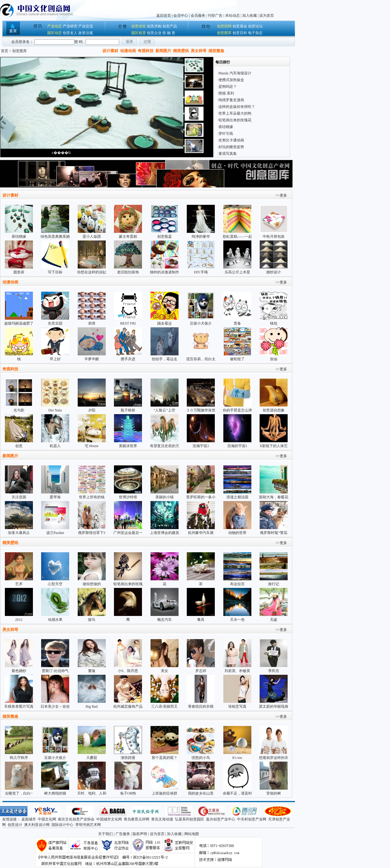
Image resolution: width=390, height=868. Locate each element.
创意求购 (154, 26)
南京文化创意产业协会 (76, 819)
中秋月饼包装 (274, 237)
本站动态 (232, 16)
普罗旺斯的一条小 (201, 497)
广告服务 (123, 834)
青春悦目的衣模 (201, 706)
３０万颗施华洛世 (201, 410)
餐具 (201, 620)
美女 (165, 671)
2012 (19, 620)
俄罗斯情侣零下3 (92, 533)
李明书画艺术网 (88, 825)
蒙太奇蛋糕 (128, 237)
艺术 (19, 584)
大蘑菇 (92, 758)
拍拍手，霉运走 (165, 359)
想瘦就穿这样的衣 (274, 758)
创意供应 (139, 26)
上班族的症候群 (165, 793)
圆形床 (19, 272)
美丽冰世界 (128, 446)
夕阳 (92, 410)
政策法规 (86, 33)
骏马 (92, 620)
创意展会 (240, 26)
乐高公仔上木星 (237, 272)
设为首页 (267, 16)
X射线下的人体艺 (274, 446)
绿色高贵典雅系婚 (55, 237)
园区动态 (55, 33)
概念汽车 (165, 620)
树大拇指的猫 (55, 793)
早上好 (55, 359)
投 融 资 (169, 33)
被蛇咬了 (237, 359)
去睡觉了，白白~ (19, 793)
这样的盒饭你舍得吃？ (237, 107)
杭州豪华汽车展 (201, 533)
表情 (92, 323)
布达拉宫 (237, 584)
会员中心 (181, 16)
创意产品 (170, 26)
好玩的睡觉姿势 (231, 147)
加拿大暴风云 (19, 533)
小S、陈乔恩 (128, 671)
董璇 (92, 671)
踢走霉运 (165, 323)
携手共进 (128, 359)
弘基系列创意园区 (190, 819)
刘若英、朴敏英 (237, 671)
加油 (274, 359)
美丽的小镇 (165, 497)
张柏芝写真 (237, 706)
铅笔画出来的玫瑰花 (235, 120)
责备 (237, 323)
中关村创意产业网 (252, 819)
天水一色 (237, 620)
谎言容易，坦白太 (201, 359)
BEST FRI (128, 323)
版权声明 (140, 834)
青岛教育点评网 (136, 819)
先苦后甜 (55, 323)
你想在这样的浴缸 (92, 272)
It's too (237, 758)
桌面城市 (29, 819)
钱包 (274, 323)
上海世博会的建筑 (165, 533)
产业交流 (86, 26)
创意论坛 (255, 26)
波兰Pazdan (55, 533)
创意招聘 (224, 26)
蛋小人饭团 (92, 237)
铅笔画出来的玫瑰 (128, 584)
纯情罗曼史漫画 (231, 100)
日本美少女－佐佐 (55, 706)
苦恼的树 (274, 793)
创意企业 (154, 33)
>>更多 (281, 195)
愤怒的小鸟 (201, 758)
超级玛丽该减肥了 (19, 323)
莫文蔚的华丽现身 (274, 706)
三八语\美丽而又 (164, 706)
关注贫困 (19, 497)
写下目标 (55, 272)
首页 (5, 51)
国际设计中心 (62, 825)
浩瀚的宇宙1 (237, 446)
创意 (19, 446)
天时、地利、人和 (92, 793)
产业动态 (55, 26)
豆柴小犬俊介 (201, 323)
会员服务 (198, 16)
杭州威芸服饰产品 (128, 706)
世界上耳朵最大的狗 (235, 113)
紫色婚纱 (19, 671)
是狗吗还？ (228, 87)
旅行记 (274, 584)
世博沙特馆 (128, 497)
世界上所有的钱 (92, 497)
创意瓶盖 (165, 237)
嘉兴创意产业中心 (221, 819)
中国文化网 (47, 819)
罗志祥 (201, 671)
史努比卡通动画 (231, 140)
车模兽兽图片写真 (19, 706)
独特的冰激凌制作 (165, 272)
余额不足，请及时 (237, 793)
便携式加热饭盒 (231, 80)
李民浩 (274, 671)
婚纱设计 (274, 272)
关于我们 (105, 834)
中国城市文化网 (109, 819)
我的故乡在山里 (201, 793)
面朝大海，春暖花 (274, 497)
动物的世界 (237, 533)
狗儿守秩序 (19, 758)
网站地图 (192, 834)
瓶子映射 (128, 410)
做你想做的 (92, 584)
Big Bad (92, 706)
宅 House (92, 446)
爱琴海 (55, 497)
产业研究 (70, 26)
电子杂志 (255, 33)
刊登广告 (215, 16)
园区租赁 (139, 33)
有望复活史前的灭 (165, 446)
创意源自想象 (274, 410)
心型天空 (55, 584)
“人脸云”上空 (164, 410)
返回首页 (164, 16)
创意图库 (224, 33)
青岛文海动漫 (162, 819)
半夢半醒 (92, 359)
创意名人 (70, 33)
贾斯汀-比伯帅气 (55, 671)
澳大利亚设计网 (37, 825)
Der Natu (55, 410)
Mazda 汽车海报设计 (235, 73)
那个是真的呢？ (165, 758)
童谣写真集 (228, 154)
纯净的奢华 (201, 237)
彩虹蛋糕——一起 (237, 237)
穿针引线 (226, 133)
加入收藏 (250, 16)
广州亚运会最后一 (128, 533)
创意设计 (15, 825)
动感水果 (55, 620)
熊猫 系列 (226, 93)
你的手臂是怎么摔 (237, 410)
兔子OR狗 (128, 793)
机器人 (55, 446)
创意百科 (240, 33)
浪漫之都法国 (237, 497)
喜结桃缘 (226, 127)
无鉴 (274, 620)
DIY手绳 (201, 272)
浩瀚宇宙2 (201, 446)
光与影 (19, 410)
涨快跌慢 (128, 758)
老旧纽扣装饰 (128, 272)
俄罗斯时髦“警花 (273, 533)
